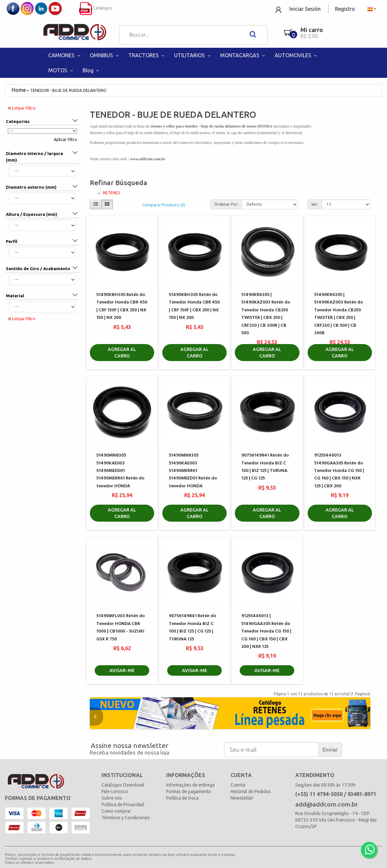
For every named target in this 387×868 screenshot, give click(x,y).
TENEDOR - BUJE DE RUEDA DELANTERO (68, 90)
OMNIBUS (105, 55)
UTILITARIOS (193, 55)
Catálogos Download (123, 785)
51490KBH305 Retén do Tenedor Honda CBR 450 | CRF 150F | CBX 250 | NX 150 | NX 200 (122, 306)
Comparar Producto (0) (164, 205)
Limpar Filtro (22, 108)
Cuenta (238, 785)
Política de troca (182, 798)
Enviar (330, 749)
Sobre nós (112, 798)
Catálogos (95, 8)
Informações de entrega (190, 785)
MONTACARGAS (243, 55)
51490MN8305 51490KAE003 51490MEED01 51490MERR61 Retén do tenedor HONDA (120, 471)
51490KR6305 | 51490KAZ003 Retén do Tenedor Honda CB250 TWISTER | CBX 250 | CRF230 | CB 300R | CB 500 (266, 314)
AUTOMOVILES (297, 55)
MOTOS (61, 70)
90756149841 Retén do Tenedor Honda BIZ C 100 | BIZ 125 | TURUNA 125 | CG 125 (265, 467)
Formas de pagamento (189, 791)
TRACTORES (147, 55)
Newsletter (242, 798)
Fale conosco (115, 791)
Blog (92, 70)
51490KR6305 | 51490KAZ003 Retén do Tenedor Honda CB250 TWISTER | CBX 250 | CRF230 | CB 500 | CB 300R (339, 314)
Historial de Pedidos (251, 791)
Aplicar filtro (65, 139)
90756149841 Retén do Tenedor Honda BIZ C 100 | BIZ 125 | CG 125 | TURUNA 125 (193, 627)
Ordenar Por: (226, 204)
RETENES (111, 193)
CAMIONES (65, 55)
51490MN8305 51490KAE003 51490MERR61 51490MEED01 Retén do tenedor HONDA (193, 471)
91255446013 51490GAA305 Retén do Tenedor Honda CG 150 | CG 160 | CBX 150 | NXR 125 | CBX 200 (339, 471)
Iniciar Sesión (305, 9)
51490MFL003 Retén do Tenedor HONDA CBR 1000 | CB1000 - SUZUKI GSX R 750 (121, 627)
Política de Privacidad (123, 805)
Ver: (315, 204)
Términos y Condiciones (126, 818)
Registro (345, 9)
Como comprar (116, 811)
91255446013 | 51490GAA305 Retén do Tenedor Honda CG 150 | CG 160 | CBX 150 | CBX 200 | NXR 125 (266, 631)
